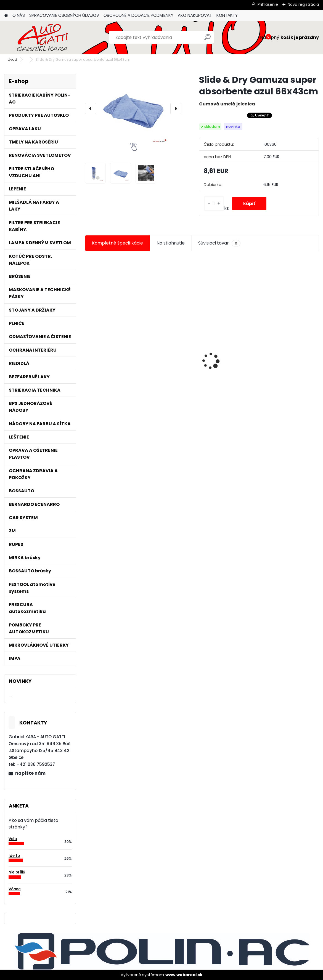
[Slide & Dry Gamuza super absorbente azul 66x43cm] (133, 108)
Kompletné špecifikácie (117, 243)
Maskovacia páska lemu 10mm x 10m (202, 366)
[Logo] (42, 38)
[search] (207, 39)
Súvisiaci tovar (219, 243)
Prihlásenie (268, 4)
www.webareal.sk (184, 975)
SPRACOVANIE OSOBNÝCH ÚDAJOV (64, 15)
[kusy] (214, 204)
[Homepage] (6, 16)
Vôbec (15, 889)
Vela (13, 839)
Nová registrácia (303, 4)
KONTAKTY (227, 15)
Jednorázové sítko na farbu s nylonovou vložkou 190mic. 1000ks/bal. (121, 367)
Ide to (14, 856)
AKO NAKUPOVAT (195, 15)
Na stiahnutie (171, 243)
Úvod (12, 59)
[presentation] (91, 108)
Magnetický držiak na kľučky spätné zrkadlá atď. (278, 344)
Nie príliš (17, 872)
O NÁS (19, 15)
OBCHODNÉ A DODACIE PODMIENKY (138, 15)
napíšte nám (30, 773)
